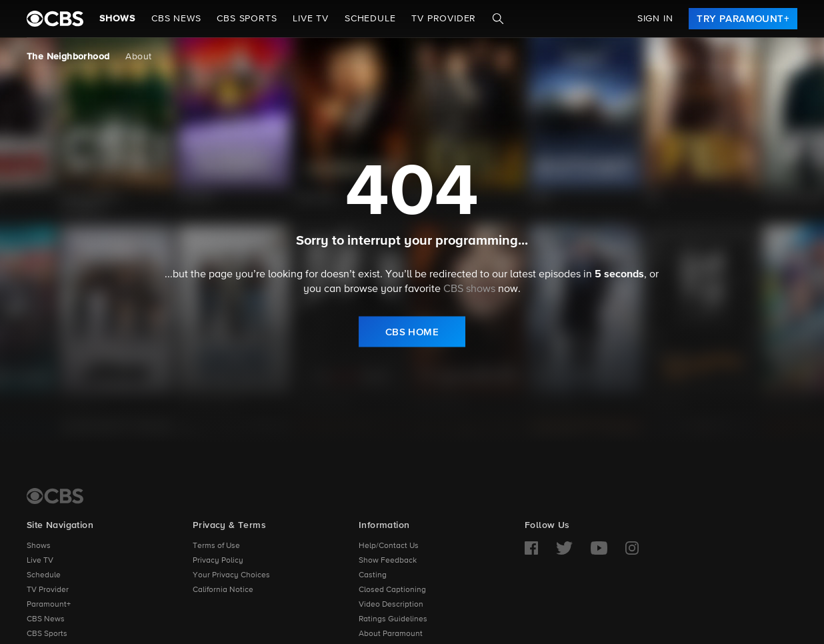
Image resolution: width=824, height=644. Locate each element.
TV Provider (444, 19)
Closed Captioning (392, 590)
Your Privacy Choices (231, 575)
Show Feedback (388, 561)
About (138, 57)
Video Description (391, 605)
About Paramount (391, 634)
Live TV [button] (311, 19)
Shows (117, 19)
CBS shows (469, 289)
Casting (373, 575)
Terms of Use (216, 546)
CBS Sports (47, 634)
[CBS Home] (55, 496)
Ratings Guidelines (393, 619)
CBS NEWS (176, 19)
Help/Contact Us (389, 546)
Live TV (40, 561)
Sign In (655, 19)
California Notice (223, 590)
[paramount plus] (55, 19)
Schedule (370, 19)
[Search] (498, 19)
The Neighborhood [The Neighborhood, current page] (68, 57)
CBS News (46, 619)
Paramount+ (49, 605)
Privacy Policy (218, 561)
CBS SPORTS (247, 19)
